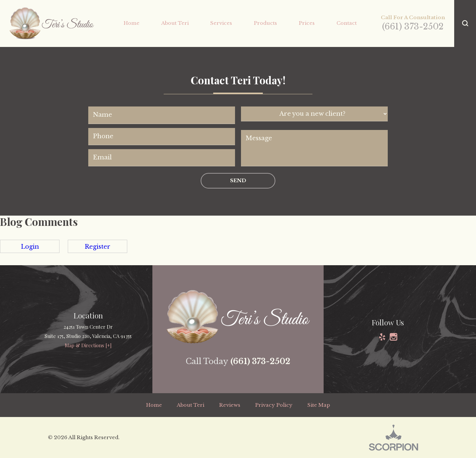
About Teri (191, 405)
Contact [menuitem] (347, 23)
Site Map (319, 405)
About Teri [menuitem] (175, 23)
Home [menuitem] (132, 23)
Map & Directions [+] (88, 345)
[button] (465, 23)
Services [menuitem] (221, 23)
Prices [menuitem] (307, 23)
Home (154, 405)
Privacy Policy (274, 405)
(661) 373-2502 (413, 27)
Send (238, 180)
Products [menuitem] (265, 23)
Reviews (230, 405)
